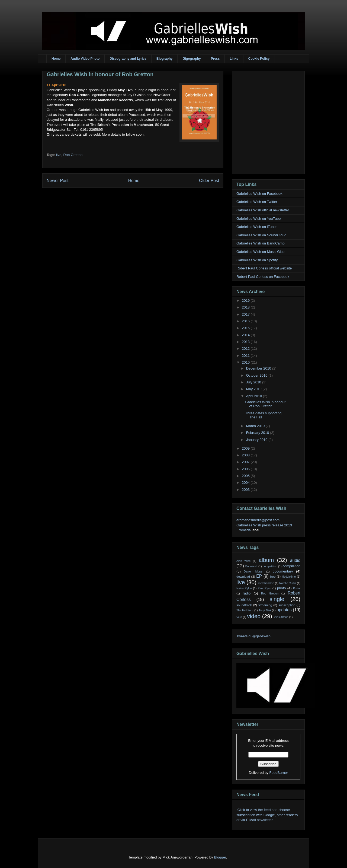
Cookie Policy (259, 59)
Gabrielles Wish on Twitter (257, 202)
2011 (246, 356)
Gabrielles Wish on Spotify (257, 260)
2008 (246, 455)
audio (295, 560)
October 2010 (257, 375)
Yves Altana (281, 617)
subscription (287, 605)
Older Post (209, 181)
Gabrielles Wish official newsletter (263, 210)
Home (56, 59)
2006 (246, 469)
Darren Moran (253, 572)
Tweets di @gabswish (253, 636)
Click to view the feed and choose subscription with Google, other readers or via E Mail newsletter (267, 815)
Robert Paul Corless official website (264, 268)
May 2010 (254, 389)
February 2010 (258, 433)
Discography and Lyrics (128, 59)
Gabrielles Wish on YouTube (259, 219)
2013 (246, 342)
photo (282, 588)
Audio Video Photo (85, 59)
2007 (246, 462)
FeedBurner (279, 773)
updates (284, 610)
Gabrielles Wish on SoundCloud (261, 235)
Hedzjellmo (289, 577)
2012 (246, 349)
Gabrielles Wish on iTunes (257, 227)
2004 (246, 483)
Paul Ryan (265, 588)
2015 (246, 328)
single (277, 599)
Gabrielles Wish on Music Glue (261, 252)
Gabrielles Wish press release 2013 (264, 525)
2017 (246, 314)
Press (215, 59)
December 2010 (259, 368)
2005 (246, 476)
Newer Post (58, 181)
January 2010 (257, 440)
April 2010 (255, 396)
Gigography (192, 59)
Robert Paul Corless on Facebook (263, 277)
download (243, 576)
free (273, 576)
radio (247, 593)
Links (234, 59)
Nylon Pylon (244, 588)
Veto (239, 617)
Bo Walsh (251, 566)
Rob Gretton (73, 155)
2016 (246, 321)
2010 (246, 362)
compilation (291, 566)
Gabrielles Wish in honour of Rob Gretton (100, 74)
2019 (246, 301)
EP (259, 576)
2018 (246, 307)
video (254, 616)
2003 (246, 490)
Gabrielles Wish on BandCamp (261, 243)
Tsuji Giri (265, 610)
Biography (164, 59)
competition (270, 566)
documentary (283, 571)
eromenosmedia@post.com (258, 520)
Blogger (220, 857)
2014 (246, 335)
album (266, 560)
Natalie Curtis (288, 583)
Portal (297, 588)
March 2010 (256, 426)
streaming (265, 605)
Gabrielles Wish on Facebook (259, 194)
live (59, 155)
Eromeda (244, 530)
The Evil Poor (245, 610)
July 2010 (254, 382)
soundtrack (244, 605)
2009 (246, 448)
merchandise (266, 583)
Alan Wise (243, 561)
